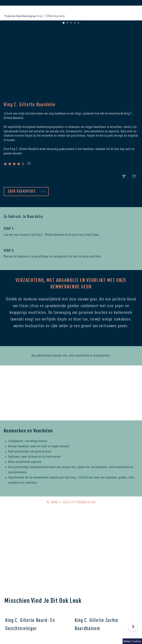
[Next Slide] (133, 627)
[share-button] (124, 177)
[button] (51, 168)
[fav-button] (134, 177)
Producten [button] (10, 16)
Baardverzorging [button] (26, 16)
